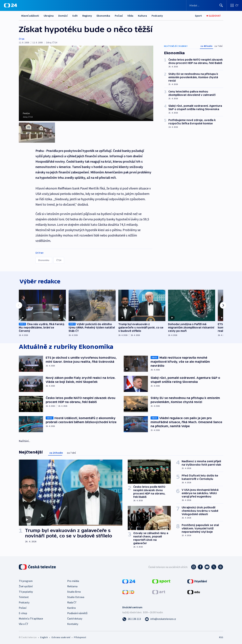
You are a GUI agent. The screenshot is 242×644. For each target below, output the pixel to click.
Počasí (119, 16)
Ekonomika (103, 16)
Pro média (73, 580)
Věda (130, 16)
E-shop (23, 612)
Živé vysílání (26, 586)
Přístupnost (80, 637)
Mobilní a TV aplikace (31, 618)
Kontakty (73, 623)
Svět (75, 16)
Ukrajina (49, 16)
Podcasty (157, 16)
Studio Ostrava (76, 596)
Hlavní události (30, 16)
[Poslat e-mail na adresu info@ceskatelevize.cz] (160, 618)
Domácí (63, 16)
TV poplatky (26, 591)
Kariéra (71, 607)
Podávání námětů (77, 612)
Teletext (24, 596)
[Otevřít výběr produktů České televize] (234, 5)
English (44, 637)
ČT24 (21, 39)
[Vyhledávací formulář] (206, 5)
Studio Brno (74, 591)
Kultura (142, 16)
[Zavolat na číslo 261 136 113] (132, 618)
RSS (221, 637)
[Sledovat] (214, 16)
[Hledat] (221, 5)
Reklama (72, 586)
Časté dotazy (75, 618)
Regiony (87, 16)
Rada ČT (72, 602)
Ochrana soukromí (61, 637)
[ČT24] (11, 5)
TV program (26, 580)
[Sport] (198, 16)
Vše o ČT (24, 623)
